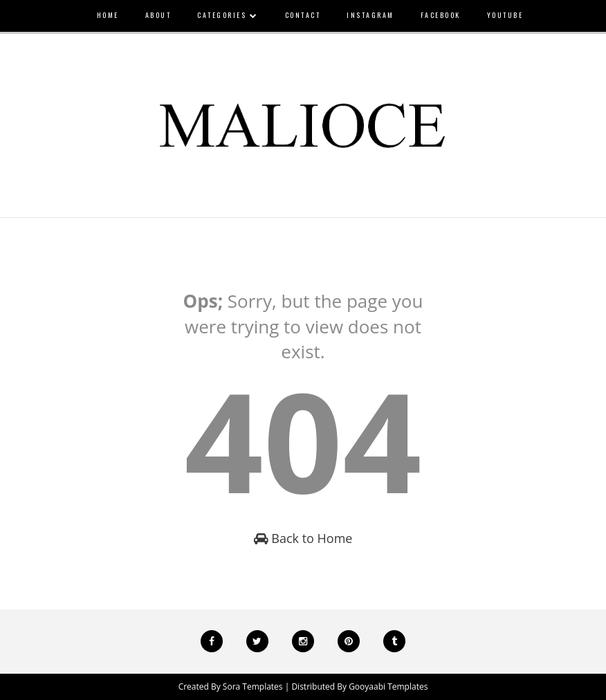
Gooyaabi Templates (388, 687)
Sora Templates (253, 687)
